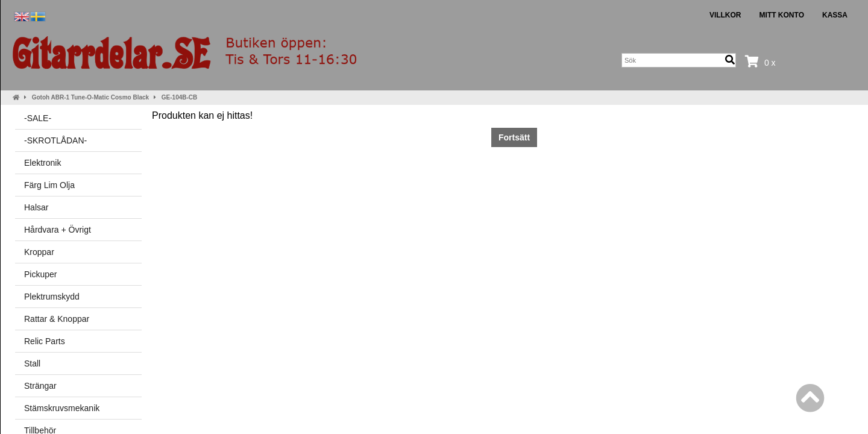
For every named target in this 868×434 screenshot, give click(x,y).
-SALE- (38, 118)
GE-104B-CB (179, 97)
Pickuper (40, 274)
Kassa (835, 15)
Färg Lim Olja (49, 185)
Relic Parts (45, 341)
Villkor (725, 15)
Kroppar (39, 252)
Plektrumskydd (52, 297)
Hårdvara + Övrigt (58, 230)
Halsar (36, 207)
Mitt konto (782, 15)
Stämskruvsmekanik (62, 408)
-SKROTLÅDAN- (55, 140)
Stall (32, 363)
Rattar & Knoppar (57, 319)
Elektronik (42, 163)
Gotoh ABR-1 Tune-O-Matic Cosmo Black (90, 97)
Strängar (40, 386)
